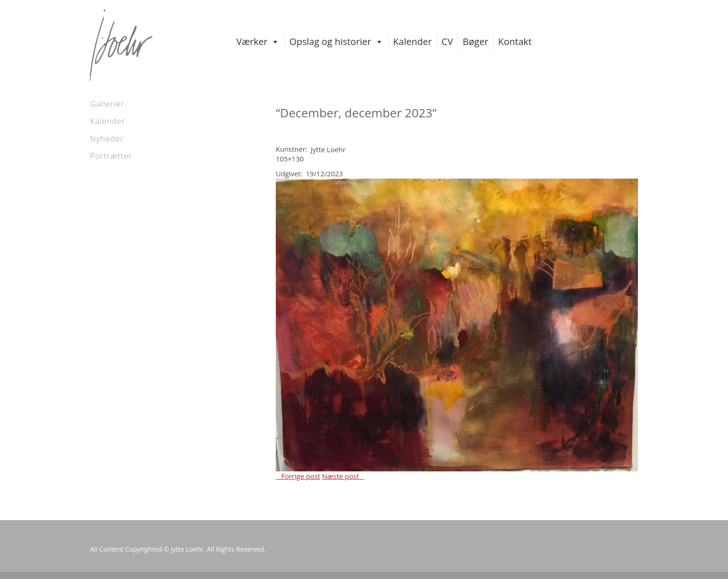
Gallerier (107, 104)
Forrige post (298, 476)
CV (447, 42)
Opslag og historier (336, 42)
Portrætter (111, 156)
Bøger (476, 42)
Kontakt (515, 42)
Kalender (413, 42)
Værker (258, 42)
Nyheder (107, 138)
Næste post (343, 476)
